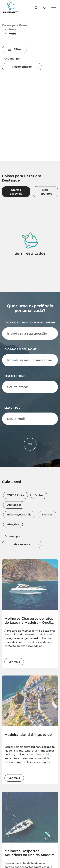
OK (30, 446)
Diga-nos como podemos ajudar (30, 324)
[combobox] (22, 67)
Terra (12, 29)
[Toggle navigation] (54, 8)
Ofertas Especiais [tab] (16, 192)
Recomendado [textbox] (22, 67)
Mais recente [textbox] (22, 546)
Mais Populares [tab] (45, 192)
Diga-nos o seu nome (21, 351)
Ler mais (14, 663)
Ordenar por (13, 59)
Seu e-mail (12, 409)
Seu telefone (15, 378)
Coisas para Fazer (14, 25)
